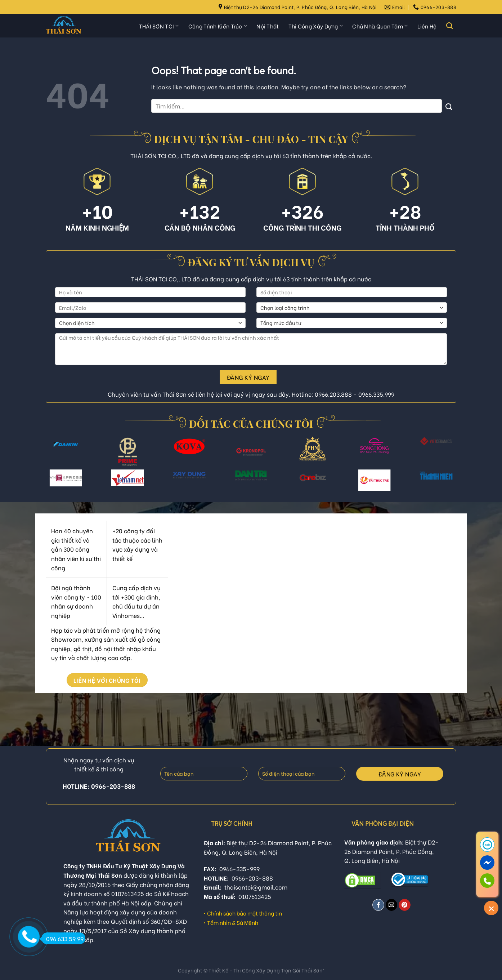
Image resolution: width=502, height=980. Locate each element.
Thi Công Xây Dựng (316, 26)
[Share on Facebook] (378, 905)
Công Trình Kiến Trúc (218, 26)
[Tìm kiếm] (449, 26)
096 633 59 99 (62, 938)
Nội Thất (268, 26)
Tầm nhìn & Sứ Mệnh (233, 922)
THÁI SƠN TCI (159, 26)
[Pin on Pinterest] (405, 905)
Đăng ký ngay (248, 377)
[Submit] (449, 106)
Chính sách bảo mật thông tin (245, 913)
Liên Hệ (427, 26)
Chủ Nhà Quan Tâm (380, 26)
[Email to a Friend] (392, 905)
